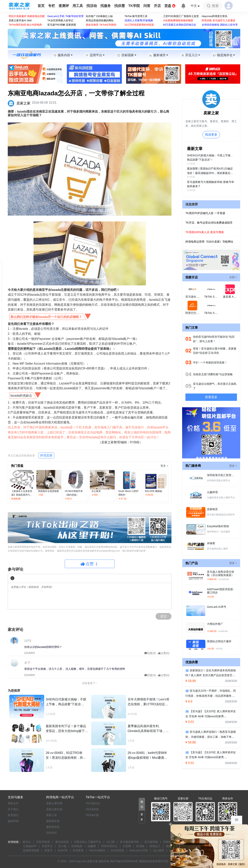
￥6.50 (210, 649)
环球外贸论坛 (109, 846)
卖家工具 (52, 815)
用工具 (78, 6)
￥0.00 (210, 597)
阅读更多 (211, 135)
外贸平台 (47, 846)
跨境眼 (140, 846)
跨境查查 (78, 850)
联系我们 (13, 815)
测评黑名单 (53, 821)
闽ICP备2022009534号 (124, 861)
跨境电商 (77, 846)
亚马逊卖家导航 (129, 842)
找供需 (120, 6)
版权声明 (13, 821)
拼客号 (48, 850)
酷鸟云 (27, 842)
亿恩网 (127, 846)
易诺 (169, 846)
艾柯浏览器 (43, 842)
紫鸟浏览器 (62, 842)
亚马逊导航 (151, 842)
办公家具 (96, 491)
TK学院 (134, 6)
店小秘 (62, 846)
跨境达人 (155, 846)
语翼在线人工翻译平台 (88, 842)
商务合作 (13, 803)
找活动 (92, 6)
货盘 (170, 6)
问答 (147, 6)
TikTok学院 (92, 809)
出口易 (111, 842)
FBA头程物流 (97, 850)
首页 (41, 6)
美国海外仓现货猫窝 (48, 491)
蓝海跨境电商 (31, 850)
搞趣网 (92, 846)
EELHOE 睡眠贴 (154, 491)
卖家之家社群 (54, 809)
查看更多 (211, 397)
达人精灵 (159, 850)
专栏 (52, 6)
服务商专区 (53, 827)
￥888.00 (212, 579)
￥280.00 (212, 631)
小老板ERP (30, 846)
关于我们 (13, 809)
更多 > (164, 466)
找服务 (106, 6)
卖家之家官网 (54, 803)
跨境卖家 (46, 455)
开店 (157, 6)
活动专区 (52, 833)
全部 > (233, 277)
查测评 (64, 6)
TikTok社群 (92, 815)
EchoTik (63, 850)
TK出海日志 (93, 803)
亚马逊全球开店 (195, 297)
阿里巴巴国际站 (195, 313)
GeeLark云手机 (139, 850)
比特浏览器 (117, 850)
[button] (142, 804)
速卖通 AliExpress (234, 297)
